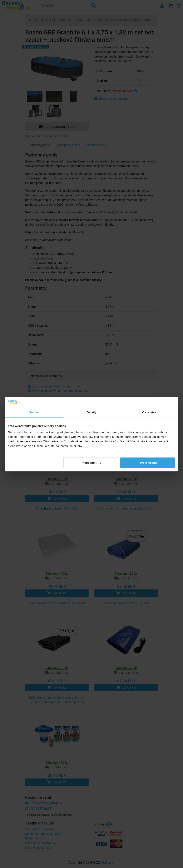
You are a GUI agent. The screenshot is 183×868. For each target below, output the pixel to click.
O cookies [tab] (149, 412)
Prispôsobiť (91, 462)
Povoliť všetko (148, 462)
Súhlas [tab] (34, 412)
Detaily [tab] (91, 412)
